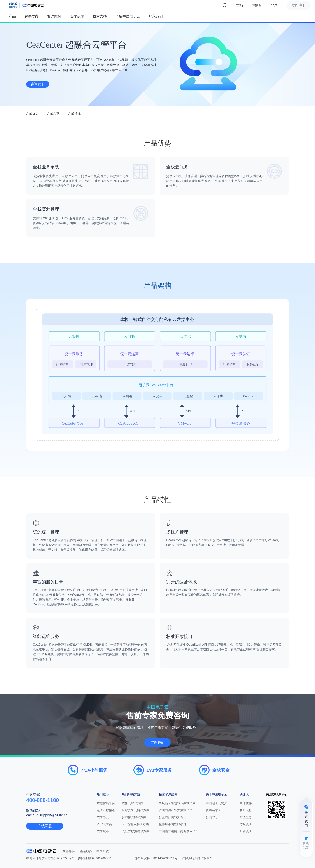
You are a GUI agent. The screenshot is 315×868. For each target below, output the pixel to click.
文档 (239, 5)
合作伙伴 (77, 16)
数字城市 (103, 831)
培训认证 (246, 831)
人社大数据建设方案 (136, 831)
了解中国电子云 (128, 16)
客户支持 (246, 810)
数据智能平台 (106, 803)
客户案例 (54, 16)
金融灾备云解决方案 (136, 810)
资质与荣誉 (213, 810)
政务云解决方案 (133, 803)
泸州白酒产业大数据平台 (176, 810)
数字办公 (103, 817)
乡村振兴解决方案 (134, 817)
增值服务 (246, 817)
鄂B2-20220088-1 (100, 858)
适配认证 (246, 824)
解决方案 (31, 16)
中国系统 (103, 851)
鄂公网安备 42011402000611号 (156, 858)
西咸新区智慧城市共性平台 (177, 803)
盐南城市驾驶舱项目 (173, 824)
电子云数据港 (106, 810)
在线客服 (45, 826)
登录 (274, 5)
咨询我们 (38, 84)
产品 (12, 16)
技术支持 (100, 16)
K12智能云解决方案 (135, 824)
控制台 (257, 5)
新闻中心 (212, 817)
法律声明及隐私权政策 (197, 858)
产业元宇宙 (104, 824)
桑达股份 (86, 851)
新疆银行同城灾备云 (173, 817)
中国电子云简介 (217, 803)
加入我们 (156, 16)
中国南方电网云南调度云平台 (179, 831)
